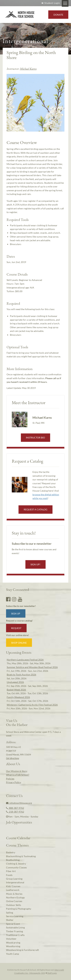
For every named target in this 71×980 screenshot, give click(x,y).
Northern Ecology (15, 897)
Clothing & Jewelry (16, 864)
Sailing (10, 913)
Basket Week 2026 (16, 690)
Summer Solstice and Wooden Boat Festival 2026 (32, 667)
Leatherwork (13, 890)
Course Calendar (18, 838)
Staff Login (51, 973)
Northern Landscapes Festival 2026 (25, 660)
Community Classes (16, 867)
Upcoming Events (19, 652)
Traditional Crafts (15, 935)
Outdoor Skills (14, 905)
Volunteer (11, 939)
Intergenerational (15, 882)
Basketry (11, 852)
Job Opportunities (19, 822)
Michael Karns (28, 69)
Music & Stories (14, 894)
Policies (10, 779)
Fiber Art (11, 871)
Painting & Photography (19, 909)
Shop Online (19, 643)
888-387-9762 (15, 808)
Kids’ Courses (13, 886)
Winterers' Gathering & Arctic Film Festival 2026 (32, 705)
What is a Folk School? (18, 775)
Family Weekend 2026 (18, 697)
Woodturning (13, 946)
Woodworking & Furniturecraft (22, 950)
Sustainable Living (15, 927)
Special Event (13, 924)
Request (16, 628)
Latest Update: (21, 388)
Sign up (16, 614)
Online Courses (14, 901)
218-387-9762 (15, 812)
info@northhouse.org (19, 803)
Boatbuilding (13, 860)
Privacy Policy (14, 782)
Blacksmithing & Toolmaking (21, 856)
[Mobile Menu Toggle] (65, 3)
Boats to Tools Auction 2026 (21, 675)
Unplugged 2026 (15, 682)
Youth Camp (13, 954)
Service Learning (15, 916)
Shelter (10, 920)
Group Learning (14, 879)
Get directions (13, 758)
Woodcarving (13, 943)
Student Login (50, 3)
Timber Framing (14, 931)
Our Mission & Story (17, 771)
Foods (9, 875)
